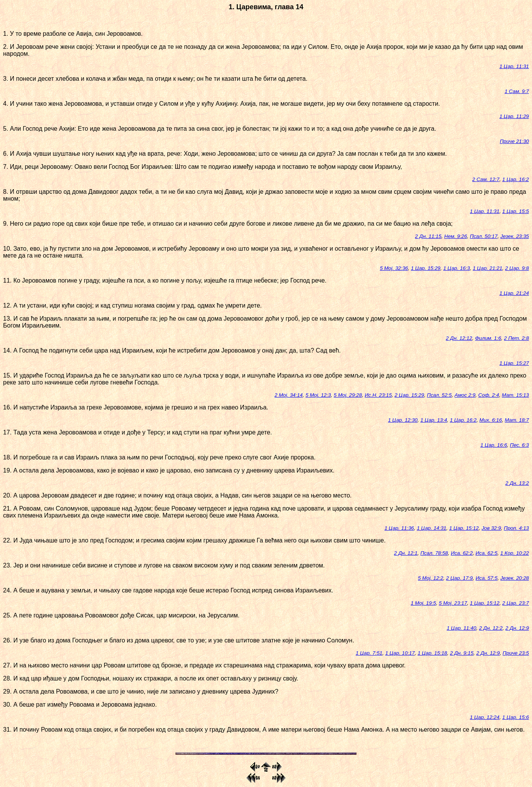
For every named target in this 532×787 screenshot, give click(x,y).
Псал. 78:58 (434, 553)
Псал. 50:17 (484, 236)
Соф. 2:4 (489, 395)
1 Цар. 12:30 (403, 420)
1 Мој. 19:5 (423, 603)
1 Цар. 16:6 (494, 445)
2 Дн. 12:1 (406, 553)
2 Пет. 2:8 (516, 338)
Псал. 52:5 (439, 395)
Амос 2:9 (465, 395)
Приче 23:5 (516, 653)
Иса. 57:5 (486, 578)
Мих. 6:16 (491, 420)
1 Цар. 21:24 (514, 293)
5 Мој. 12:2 (431, 578)
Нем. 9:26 (456, 236)
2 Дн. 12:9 (517, 628)
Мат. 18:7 (517, 420)
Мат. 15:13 (515, 395)
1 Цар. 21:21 (488, 268)
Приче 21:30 (514, 141)
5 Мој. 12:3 (318, 395)
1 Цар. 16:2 (516, 179)
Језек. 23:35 (515, 236)
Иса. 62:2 (462, 553)
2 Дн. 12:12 (459, 338)
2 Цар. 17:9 (459, 578)
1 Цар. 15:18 (432, 653)
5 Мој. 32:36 (394, 268)
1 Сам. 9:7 (517, 91)
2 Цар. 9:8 (517, 268)
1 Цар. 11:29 (514, 116)
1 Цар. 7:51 (369, 653)
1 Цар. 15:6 (516, 717)
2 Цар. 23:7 (516, 603)
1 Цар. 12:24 (485, 717)
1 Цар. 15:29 (426, 268)
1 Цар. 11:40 (462, 628)
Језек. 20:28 (515, 578)
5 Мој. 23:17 (453, 603)
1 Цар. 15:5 (516, 211)
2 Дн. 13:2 (517, 483)
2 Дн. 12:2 (491, 628)
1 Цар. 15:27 (514, 363)
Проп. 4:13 (516, 528)
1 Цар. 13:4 (433, 420)
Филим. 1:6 (488, 338)
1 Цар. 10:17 (400, 653)
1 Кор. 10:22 (515, 553)
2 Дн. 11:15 (428, 236)
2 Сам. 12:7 (486, 179)
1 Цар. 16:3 (457, 268)
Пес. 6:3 (519, 445)
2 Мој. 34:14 (289, 395)
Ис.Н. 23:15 (378, 395)
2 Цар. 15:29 (409, 395)
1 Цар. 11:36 (399, 528)
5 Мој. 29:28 (348, 395)
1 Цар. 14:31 (432, 528)
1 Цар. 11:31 (514, 66)
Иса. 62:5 (486, 553)
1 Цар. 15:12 (464, 528)
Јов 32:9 (491, 528)
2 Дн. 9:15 (462, 653)
